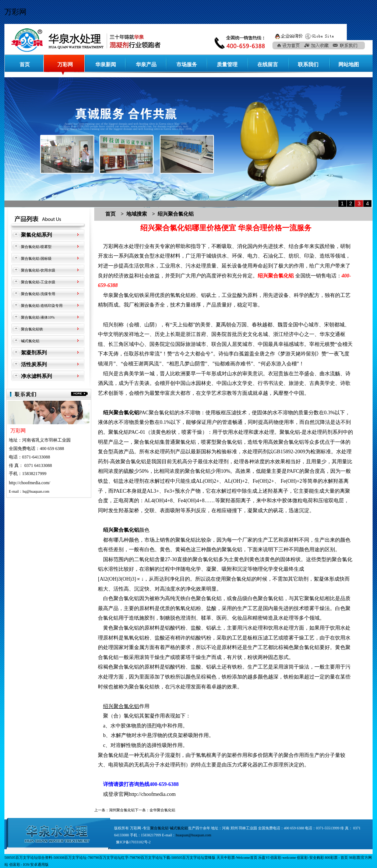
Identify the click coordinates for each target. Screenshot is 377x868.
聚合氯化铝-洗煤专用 (38, 294)
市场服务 (187, 65)
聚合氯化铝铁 (32, 329)
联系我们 (308, 65)
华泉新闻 (106, 65)
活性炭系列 (34, 364)
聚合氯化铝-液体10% (38, 317)
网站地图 (349, 65)
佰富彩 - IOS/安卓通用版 (29, 865)
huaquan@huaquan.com (193, 835)
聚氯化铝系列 (36, 235)
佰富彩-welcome (283, 858)
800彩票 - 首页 (336, 858)
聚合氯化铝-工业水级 (38, 282)
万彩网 (15, 12)
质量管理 (227, 65)
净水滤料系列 (36, 376)
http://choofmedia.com (152, 794)
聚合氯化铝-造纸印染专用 (42, 306)
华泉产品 (146, 65)
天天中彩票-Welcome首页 (237, 858)
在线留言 (268, 65)
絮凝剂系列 (34, 353)
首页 (25, 65)
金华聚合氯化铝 (162, 810)
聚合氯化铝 (159, 828)
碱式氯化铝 (30, 341)
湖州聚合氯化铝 (122, 810)
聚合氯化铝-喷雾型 (36, 247)
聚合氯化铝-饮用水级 (38, 270)
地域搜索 (137, 214)
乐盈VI (264, 858)
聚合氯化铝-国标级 (36, 258)
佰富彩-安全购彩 (310, 858)
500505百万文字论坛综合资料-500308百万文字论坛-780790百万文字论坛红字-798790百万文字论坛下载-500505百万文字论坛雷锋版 (110, 858)
